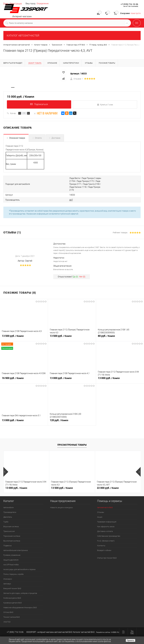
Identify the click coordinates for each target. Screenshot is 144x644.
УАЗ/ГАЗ (7, 619)
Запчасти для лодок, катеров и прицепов (20, 590)
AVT (60, 197)
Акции (100, 514)
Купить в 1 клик (105, 105)
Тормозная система (12, 533)
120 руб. (72, 419)
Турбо (6, 519)
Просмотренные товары (72, 442)
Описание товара (17, 139)
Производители (10, 509)
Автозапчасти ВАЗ (105, 505)
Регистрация (16, 4)
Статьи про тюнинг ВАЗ (107, 555)
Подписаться (39, 105)
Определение (43, 4)
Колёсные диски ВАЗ (12, 595)
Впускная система (11, 524)
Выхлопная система (12, 538)
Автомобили (9, 505)
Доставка (56, 139)
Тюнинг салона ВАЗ (12, 614)
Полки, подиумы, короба (13, 571)
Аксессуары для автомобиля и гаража (19, 566)
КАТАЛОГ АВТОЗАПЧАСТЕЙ (23, 36)
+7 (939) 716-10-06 (129, 4)
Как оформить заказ (106, 524)
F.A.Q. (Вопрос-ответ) (106, 538)
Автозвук (7, 581)
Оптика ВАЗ (8, 609)
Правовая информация (107, 519)
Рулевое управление (12, 552)
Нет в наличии (45, 114)
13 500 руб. (24, 334)
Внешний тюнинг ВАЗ (12, 586)
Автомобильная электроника (16, 547)
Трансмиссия (9, 528)
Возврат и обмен (104, 547)
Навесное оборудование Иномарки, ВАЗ (20, 605)
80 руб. (120, 334)
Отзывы (101, 509)
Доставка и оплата (105, 528)
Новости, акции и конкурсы (62, 505)
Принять (130, 640)
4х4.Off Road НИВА (11, 562)
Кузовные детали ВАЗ (13, 600)
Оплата (38, 139)
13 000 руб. (72, 377)
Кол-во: (13, 114)
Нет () (82, 274)
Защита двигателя (11, 557)
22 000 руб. (108, 485)
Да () (76, 274)
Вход (6, 4)
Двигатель (8, 514)
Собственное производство (109, 533)
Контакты (101, 543)
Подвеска (7, 543)
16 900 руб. (24, 377)
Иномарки (8, 576)
